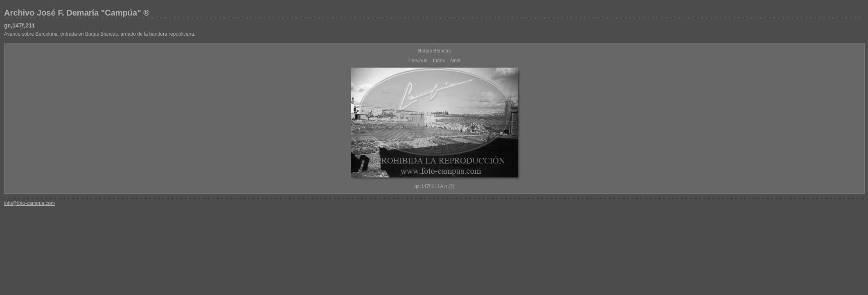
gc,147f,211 (20, 25)
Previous (418, 61)
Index (439, 61)
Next (456, 61)
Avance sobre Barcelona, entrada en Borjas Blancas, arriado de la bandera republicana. (100, 34)
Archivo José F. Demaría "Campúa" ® (77, 13)
